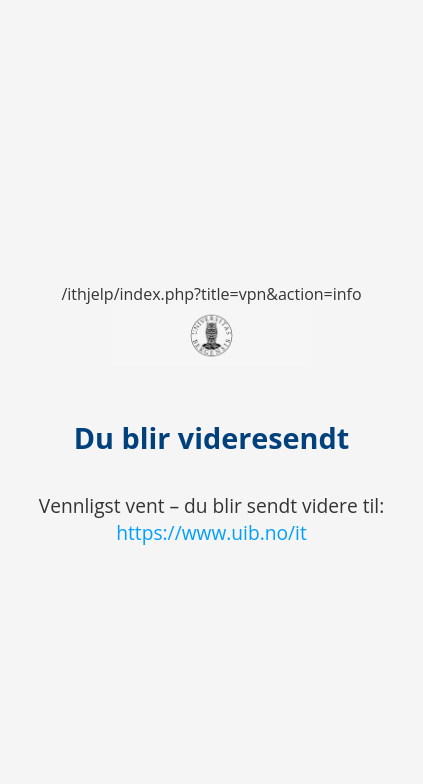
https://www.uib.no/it (211, 532)
